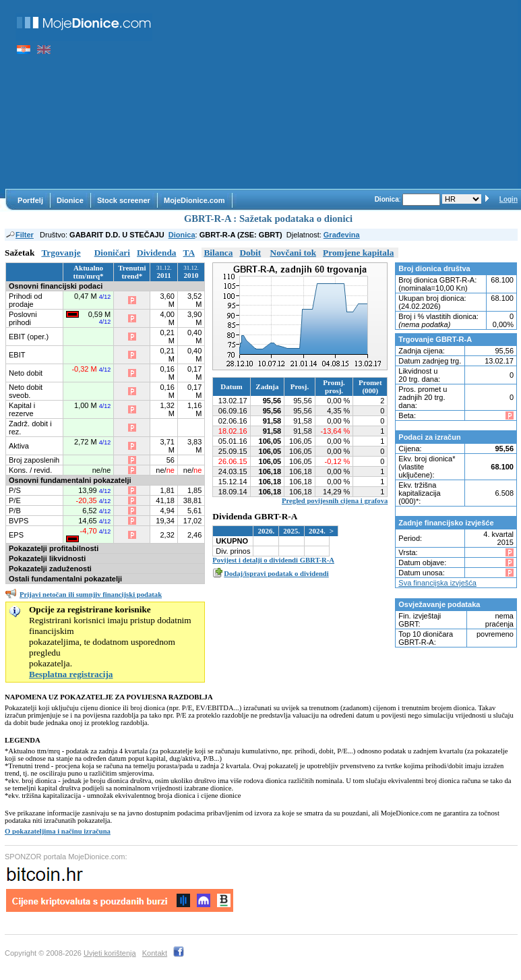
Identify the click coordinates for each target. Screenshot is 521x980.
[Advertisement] (342, 94)
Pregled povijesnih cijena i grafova (335, 501)
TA (189, 253)
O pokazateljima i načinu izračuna (58, 831)
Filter (19, 235)
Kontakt (155, 953)
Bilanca (218, 253)
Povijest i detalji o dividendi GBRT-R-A (273, 560)
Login (509, 199)
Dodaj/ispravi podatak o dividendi (276, 574)
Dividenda (157, 253)
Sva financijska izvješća (437, 583)
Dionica (182, 235)
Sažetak (20, 253)
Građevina (342, 235)
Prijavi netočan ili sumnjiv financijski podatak (91, 595)
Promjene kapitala (358, 253)
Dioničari (112, 253)
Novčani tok (294, 253)
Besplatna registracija (71, 674)
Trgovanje (61, 253)
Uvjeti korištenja (110, 953)
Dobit (250, 253)
